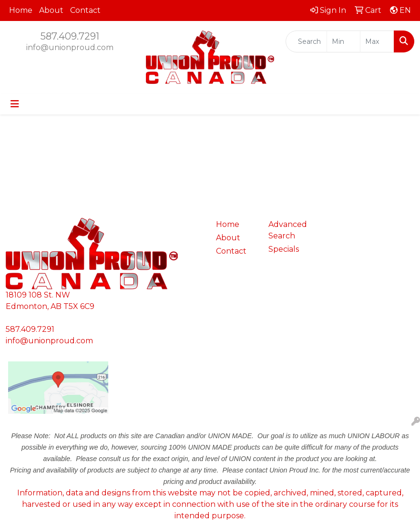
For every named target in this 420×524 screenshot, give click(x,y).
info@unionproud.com (70, 47)
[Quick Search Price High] (377, 41)
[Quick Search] (306, 41)
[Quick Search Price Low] (344, 41)
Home (21, 10)
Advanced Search (288, 230)
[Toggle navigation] (15, 104)
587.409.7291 (70, 36)
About (51, 10)
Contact (85, 10)
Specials (284, 249)
